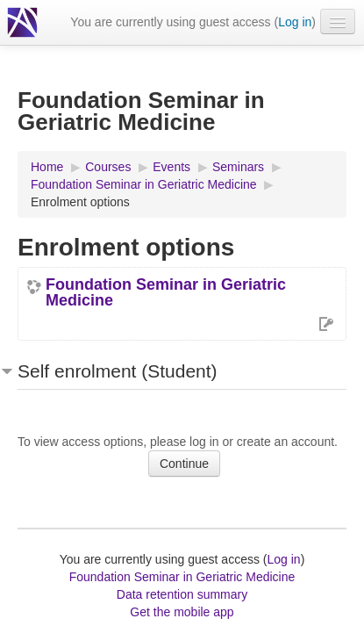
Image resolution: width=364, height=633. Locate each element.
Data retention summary (182, 594)
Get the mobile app (182, 612)
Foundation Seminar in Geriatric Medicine (166, 292)
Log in (295, 22)
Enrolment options (80, 202)
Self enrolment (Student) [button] (118, 371)
